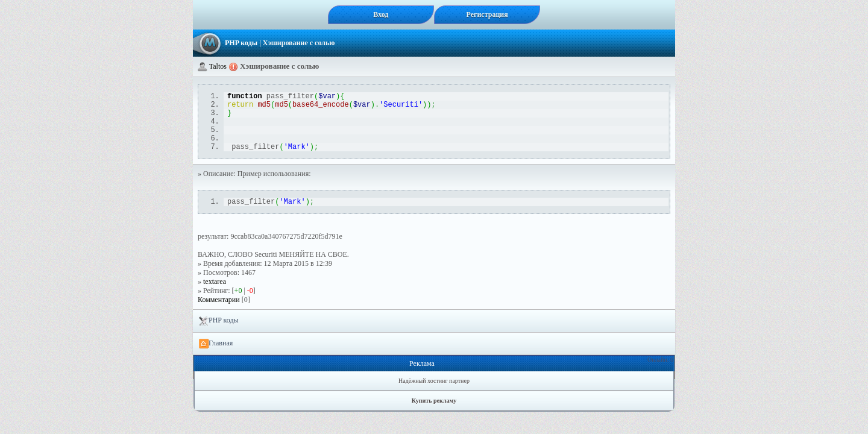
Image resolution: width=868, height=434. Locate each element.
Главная (216, 358)
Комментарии (219, 314)
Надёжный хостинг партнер (434, 395)
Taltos (218, 66)
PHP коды (241, 43)
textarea (215, 296)
